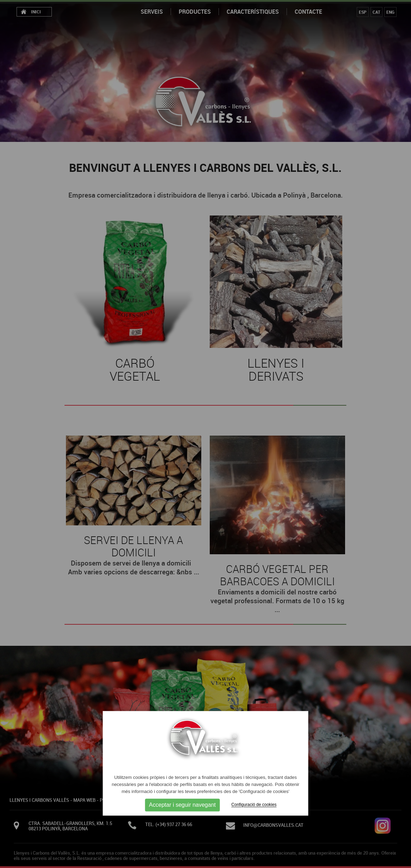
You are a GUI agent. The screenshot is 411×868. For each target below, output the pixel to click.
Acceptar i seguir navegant (182, 805)
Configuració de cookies (254, 805)
